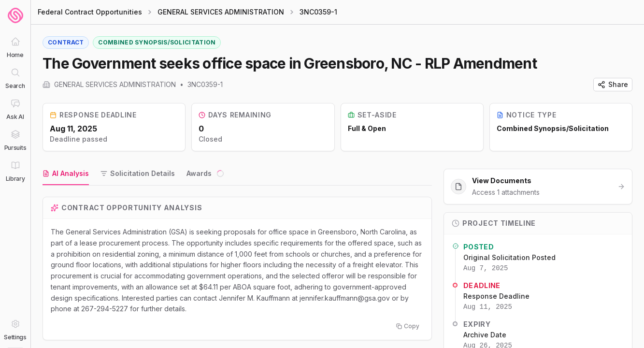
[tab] (66, 174)
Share (613, 84)
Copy (408, 326)
